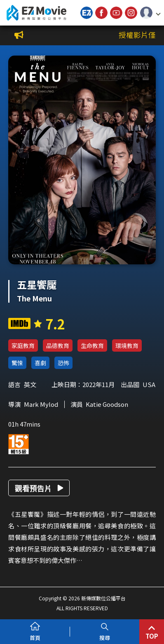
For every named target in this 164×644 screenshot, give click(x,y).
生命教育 (92, 345)
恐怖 (63, 363)
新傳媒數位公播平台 (36, 13)
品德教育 (58, 345)
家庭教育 (23, 345)
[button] (150, 13)
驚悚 (17, 363)
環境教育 (127, 345)
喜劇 (40, 363)
